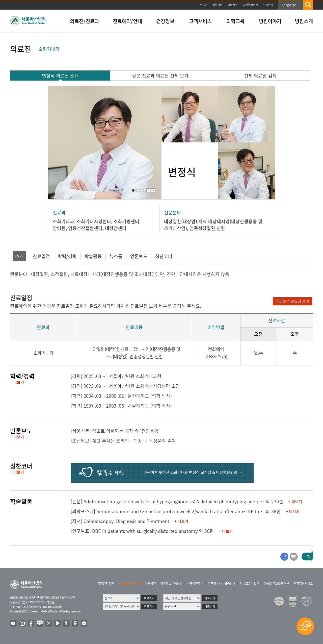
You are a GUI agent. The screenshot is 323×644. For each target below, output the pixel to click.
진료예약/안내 (127, 21)
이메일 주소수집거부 (276, 584)
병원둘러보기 (250, 5)
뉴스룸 (116, 256)
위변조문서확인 (249, 584)
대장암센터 (116, 228)
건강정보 (165, 21)
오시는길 (268, 5)
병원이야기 (270, 21)
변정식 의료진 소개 (60, 76)
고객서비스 (200, 21)
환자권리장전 (106, 584)
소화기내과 (63, 221)
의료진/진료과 (85, 21)
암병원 (59, 228)
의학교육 (235, 21)
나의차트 (233, 5)
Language (289, 5)
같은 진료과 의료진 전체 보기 (160, 76)
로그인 (204, 5)
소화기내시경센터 (94, 221)
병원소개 (304, 21)
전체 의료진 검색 (260, 76)
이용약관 (150, 584)
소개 (19, 256)
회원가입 (218, 5)
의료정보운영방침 (171, 584)
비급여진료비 (195, 584)
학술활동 (93, 256)
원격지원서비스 (303, 584)
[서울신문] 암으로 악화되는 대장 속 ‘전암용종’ (115, 431)
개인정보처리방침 (129, 584)
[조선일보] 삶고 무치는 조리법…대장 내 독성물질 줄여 (123, 441)
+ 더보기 (17, 382)
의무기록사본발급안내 (222, 584)
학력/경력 (67, 256)
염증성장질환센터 (85, 228)
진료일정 (41, 256)
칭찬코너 (164, 256)
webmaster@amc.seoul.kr (46, 607)
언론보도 (139, 256)
